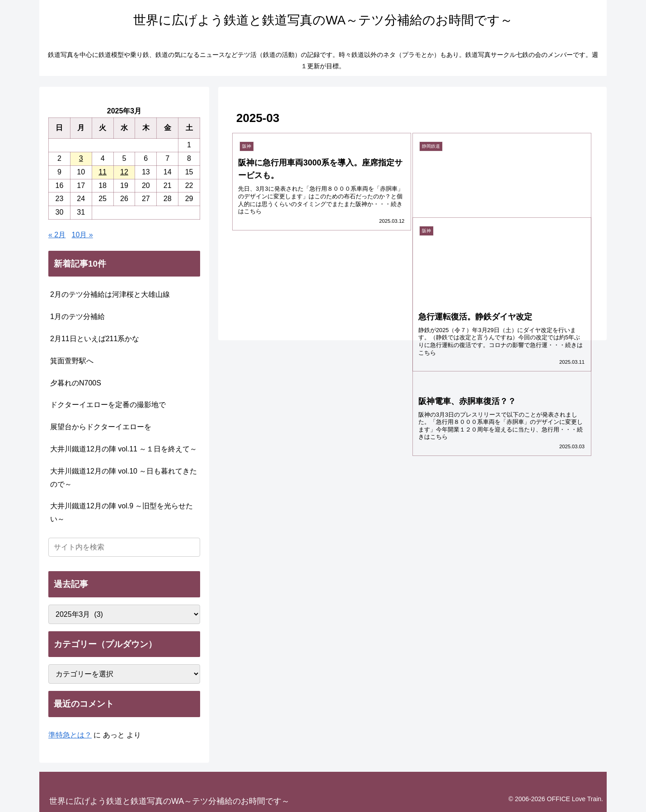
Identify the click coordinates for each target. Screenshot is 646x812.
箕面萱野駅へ (72, 361)
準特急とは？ (70, 735)
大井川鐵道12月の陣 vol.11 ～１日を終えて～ (124, 449)
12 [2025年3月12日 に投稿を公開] (124, 172)
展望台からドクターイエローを (101, 427)
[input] (124, 547)
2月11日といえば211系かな (95, 339)
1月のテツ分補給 (77, 317)
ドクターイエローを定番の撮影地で (108, 405)
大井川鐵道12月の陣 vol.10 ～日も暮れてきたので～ (124, 478)
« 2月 (57, 235)
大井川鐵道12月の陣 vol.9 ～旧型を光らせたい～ (122, 512)
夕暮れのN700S (76, 383)
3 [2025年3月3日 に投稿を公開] (81, 158)
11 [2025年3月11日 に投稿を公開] (103, 172)
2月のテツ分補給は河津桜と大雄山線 (110, 294)
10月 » (82, 235)
